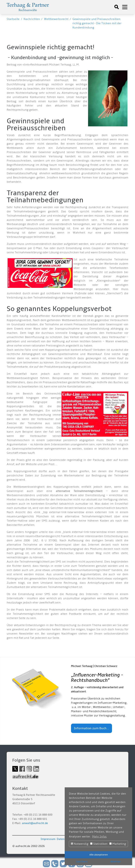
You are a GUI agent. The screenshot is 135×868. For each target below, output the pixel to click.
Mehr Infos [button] (99, 837)
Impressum (48, 839)
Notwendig (80, 844)
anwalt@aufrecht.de (35, 823)
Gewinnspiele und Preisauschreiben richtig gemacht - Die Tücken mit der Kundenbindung (97, 23)
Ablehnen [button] (115, 862)
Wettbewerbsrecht (56, 19)
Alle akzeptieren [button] (99, 855)
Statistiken (99, 844)
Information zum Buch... (91, 728)
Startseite (13, 19)
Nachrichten (32, 19)
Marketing (118, 844)
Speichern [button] (82, 862)
